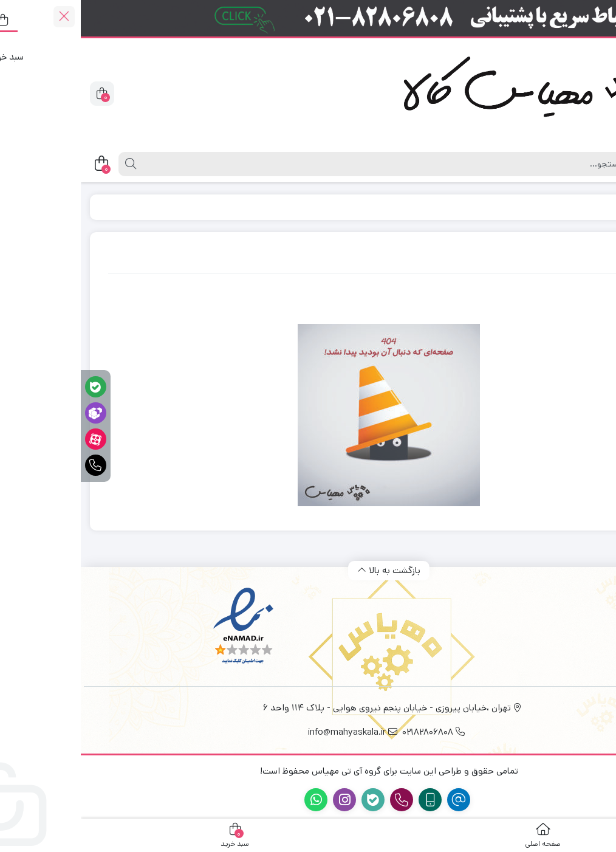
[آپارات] (15, 439)
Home (565, 207)
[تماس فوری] (15, 465)
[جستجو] (303, 164)
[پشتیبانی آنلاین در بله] (15, 387)
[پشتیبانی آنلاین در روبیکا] (15, 413)
